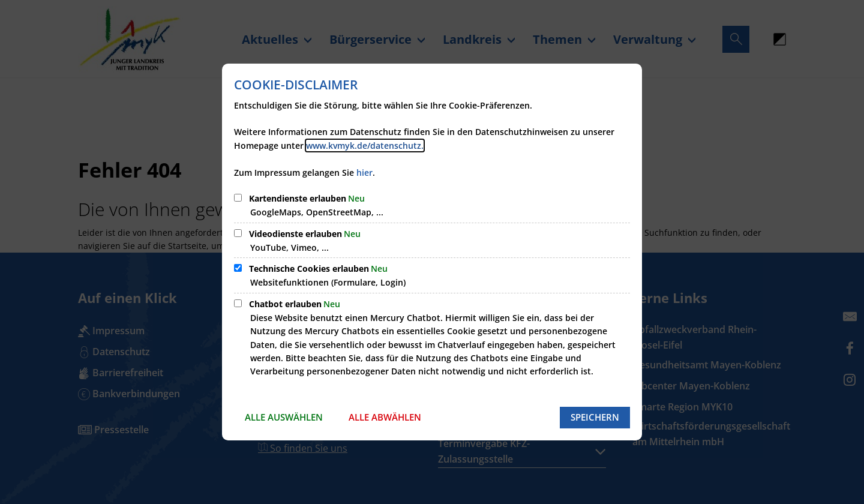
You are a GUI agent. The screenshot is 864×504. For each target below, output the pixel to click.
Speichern (595, 417)
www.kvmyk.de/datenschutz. (365, 145)
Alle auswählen (284, 417)
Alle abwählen (385, 417)
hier (364, 172)
